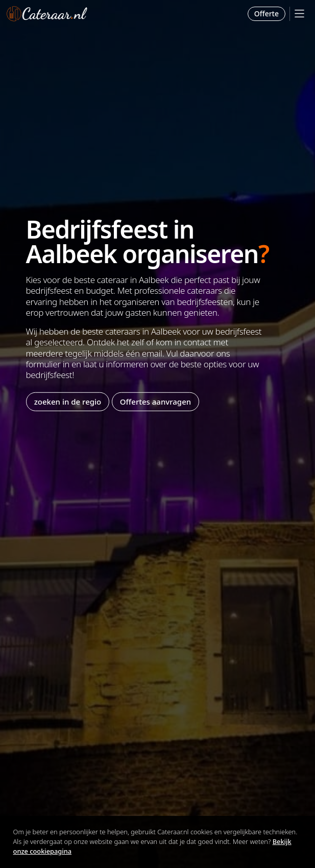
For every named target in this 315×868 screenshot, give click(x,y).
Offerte (266, 14)
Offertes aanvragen (155, 402)
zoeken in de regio (68, 402)
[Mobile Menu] (299, 14)
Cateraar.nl (47, 14)
